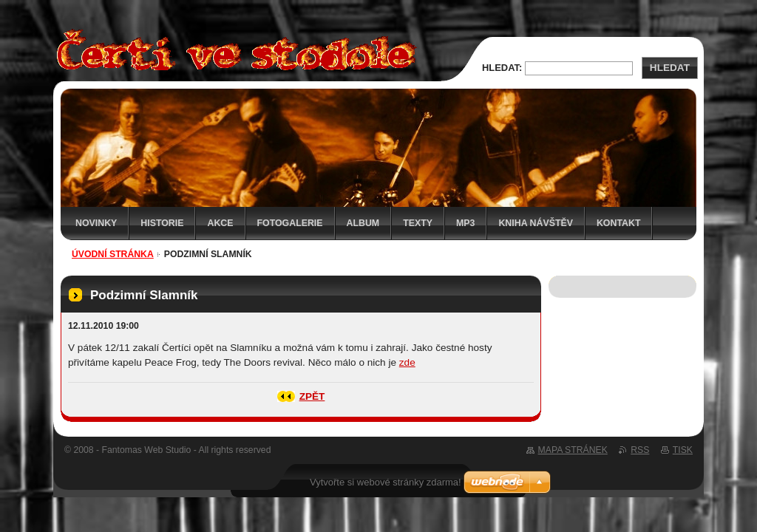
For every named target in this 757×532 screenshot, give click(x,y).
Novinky (96, 223)
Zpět (312, 396)
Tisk (683, 450)
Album (363, 223)
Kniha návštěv (536, 223)
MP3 (465, 223)
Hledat (670, 68)
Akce (220, 223)
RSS (640, 450)
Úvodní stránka (113, 254)
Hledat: (502, 68)
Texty (418, 223)
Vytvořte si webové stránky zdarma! (386, 482)
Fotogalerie (290, 223)
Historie (162, 223)
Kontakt (619, 223)
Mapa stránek (573, 450)
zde (407, 362)
